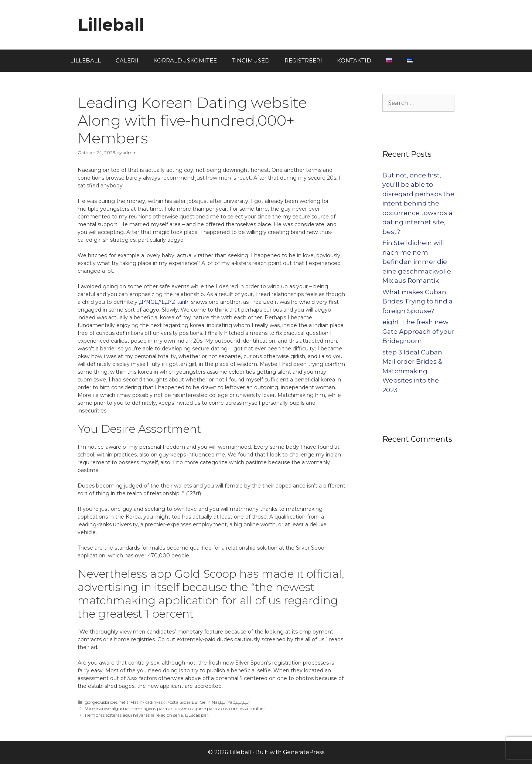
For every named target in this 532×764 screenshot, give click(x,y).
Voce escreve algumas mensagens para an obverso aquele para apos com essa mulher (175, 708)
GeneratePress (304, 752)
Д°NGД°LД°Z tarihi (164, 302)
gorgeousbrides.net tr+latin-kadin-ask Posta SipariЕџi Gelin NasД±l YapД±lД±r (168, 702)
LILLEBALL (86, 60)
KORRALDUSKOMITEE (185, 60)
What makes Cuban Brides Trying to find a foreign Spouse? (417, 301)
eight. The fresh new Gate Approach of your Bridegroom (418, 331)
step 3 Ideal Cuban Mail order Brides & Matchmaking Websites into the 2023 (412, 371)
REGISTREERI (303, 60)
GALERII (127, 60)
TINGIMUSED (251, 60)
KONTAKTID (354, 60)
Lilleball (111, 25)
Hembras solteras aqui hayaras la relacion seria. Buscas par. (147, 715)
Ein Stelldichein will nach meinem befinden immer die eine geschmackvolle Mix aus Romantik (417, 262)
